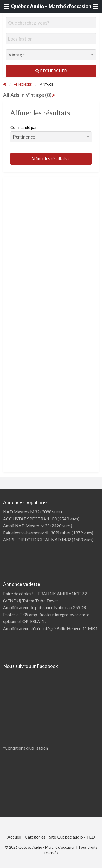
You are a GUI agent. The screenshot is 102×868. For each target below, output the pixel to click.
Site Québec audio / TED (72, 837)
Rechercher (51, 71)
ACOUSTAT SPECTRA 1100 (30, 519)
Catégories (35, 837)
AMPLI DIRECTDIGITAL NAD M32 (37, 539)
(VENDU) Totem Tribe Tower (31, 601)
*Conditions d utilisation (25, 748)
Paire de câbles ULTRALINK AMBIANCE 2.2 (45, 593)
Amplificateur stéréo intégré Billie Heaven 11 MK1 (50, 628)
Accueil (14, 837)
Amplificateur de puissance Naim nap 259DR (45, 607)
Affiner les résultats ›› (51, 158)
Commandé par (51, 134)
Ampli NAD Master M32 (26, 526)
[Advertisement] (51, 225)
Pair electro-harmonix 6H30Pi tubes (37, 533)
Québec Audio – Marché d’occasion (51, 6)
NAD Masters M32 (21, 512)
